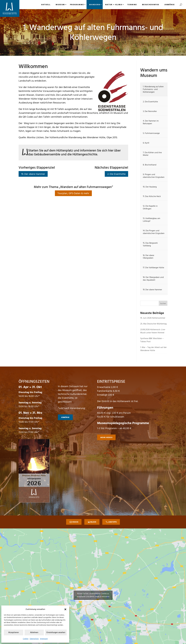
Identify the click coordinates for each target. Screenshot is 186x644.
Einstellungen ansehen (56, 633)
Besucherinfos (151, 5)
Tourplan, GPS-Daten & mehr (73, 193)
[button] (65, 609)
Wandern (95, 5)
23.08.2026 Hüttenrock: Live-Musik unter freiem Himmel (153, 331)
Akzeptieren (13, 633)
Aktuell (46, 5)
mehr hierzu (106, 438)
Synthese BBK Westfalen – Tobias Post (152, 340)
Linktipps (112, 522)
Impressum (44, 639)
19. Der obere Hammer (33, 174)
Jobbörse (170, 5)
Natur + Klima (114, 5)
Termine (132, 5)
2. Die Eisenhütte (116, 174)
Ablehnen (34, 633)
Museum (60, 5)
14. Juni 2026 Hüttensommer (153, 318)
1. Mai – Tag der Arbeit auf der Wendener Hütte (153, 349)
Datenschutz (34, 639)
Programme (77, 5)
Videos (75, 522)
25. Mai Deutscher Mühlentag (153, 324)
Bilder (93, 522)
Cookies (26, 639)
